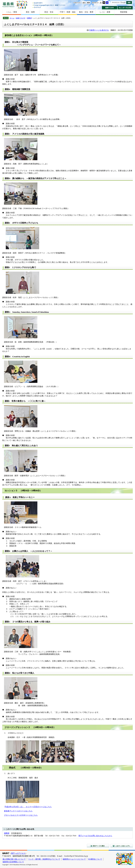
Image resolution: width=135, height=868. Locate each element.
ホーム (12, 18)
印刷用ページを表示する (99, 30)
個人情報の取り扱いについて (14, 859)
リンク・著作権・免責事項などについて (44, 859)
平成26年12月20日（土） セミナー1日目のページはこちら (28, 807)
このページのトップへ (122, 846)
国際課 (29, 18)
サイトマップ (49, 7)
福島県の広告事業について (13, 862)
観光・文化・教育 (86, 12)
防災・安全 (49, 12)
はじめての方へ (49, 3)
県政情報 (124, 12)
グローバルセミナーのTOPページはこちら (21, 815)
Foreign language (49, 5)
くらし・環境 (12, 12)
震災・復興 (30, 12)
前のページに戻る (98, 846)
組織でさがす (110, 8)
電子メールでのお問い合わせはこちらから (95, 836)
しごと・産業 (105, 12)
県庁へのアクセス (18, 853)
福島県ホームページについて (74, 859)
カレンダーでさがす (125, 8)
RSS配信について (95, 859)
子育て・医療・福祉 (68, 12)
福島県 (8, 5)
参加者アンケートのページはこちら (18, 811)
